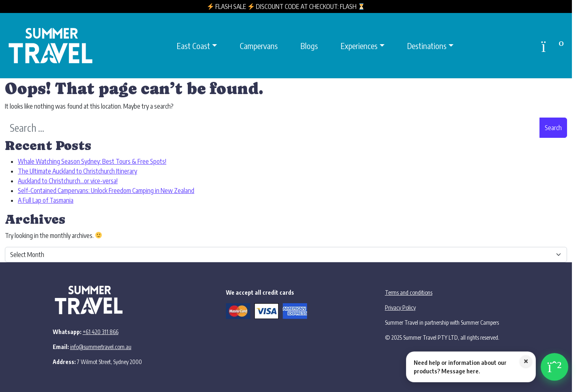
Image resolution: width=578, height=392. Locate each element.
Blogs (309, 46)
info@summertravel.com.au (101, 347)
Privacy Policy (400, 307)
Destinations (427, 46)
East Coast (193, 46)
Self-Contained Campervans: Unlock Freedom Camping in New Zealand (106, 191)
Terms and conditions (409, 292)
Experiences (359, 46)
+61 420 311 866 (101, 332)
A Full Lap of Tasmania (46, 200)
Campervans (259, 46)
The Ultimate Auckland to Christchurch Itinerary (77, 171)
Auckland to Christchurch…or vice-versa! (68, 181)
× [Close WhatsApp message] (526, 362)
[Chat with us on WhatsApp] (487, 367)
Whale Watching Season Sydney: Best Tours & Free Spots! (92, 161)
